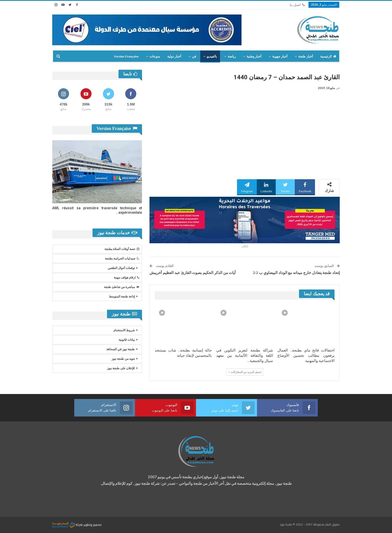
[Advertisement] (245, 136)
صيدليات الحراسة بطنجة (122, 258)
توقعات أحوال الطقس (121, 268)
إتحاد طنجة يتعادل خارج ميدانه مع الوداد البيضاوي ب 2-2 (296, 273)
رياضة (232, 56)
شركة (68, 525)
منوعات (155, 56)
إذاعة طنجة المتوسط (122, 296)
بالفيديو (212, 56)
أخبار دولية (174, 56)
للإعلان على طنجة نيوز (121, 368)
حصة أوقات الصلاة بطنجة (122, 249)
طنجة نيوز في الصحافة (121, 349)
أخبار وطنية (254, 56)
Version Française (126, 56)
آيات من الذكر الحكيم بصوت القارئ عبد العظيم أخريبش (192, 273)
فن (194, 56)
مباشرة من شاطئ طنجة (122, 287)
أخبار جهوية (280, 56)
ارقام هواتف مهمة (126, 277)
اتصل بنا (297, 5)
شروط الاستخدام (124, 330)
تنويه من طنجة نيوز (123, 359)
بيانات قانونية (127, 340)
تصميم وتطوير (92, 525)
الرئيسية (328, 56)
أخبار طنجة (305, 56)
